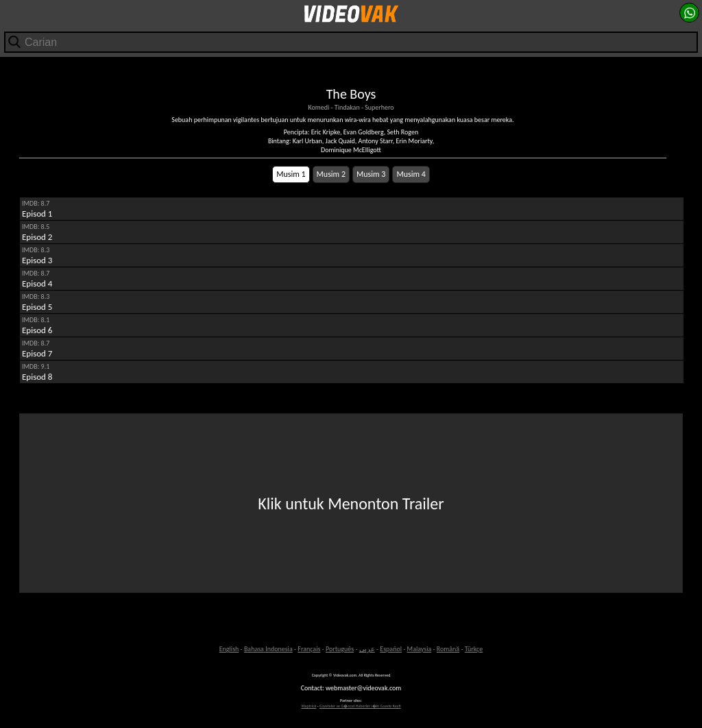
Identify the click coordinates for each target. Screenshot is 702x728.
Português (340, 649)
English (229, 649)
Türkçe (474, 649)
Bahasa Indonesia (268, 649)
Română (448, 649)
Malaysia (420, 649)
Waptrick (308, 706)
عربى (367, 649)
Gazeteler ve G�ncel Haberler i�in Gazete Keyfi (360, 706)
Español (391, 649)
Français (309, 649)
